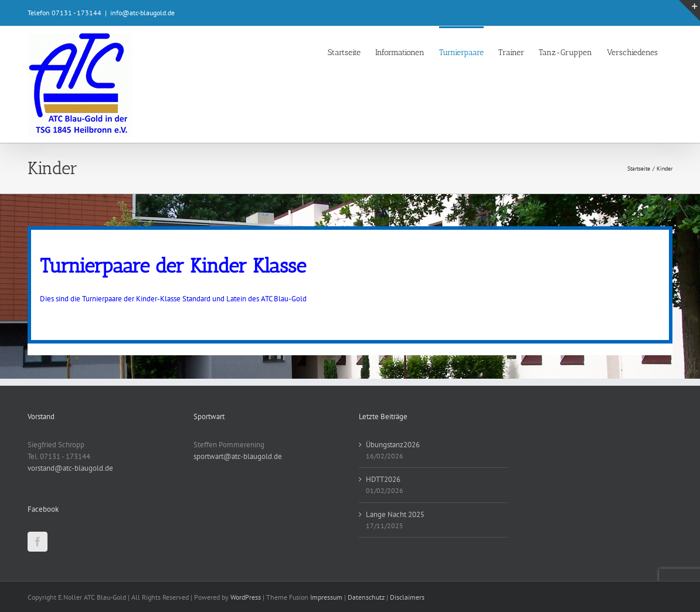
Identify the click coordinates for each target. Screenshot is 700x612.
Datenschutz (366, 597)
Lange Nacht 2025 (395, 514)
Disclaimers (407, 597)
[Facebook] (38, 542)
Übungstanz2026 (393, 445)
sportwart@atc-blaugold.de (238, 456)
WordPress (246, 597)
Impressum (326, 597)
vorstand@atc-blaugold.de (70, 468)
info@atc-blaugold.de (142, 13)
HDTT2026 (383, 479)
